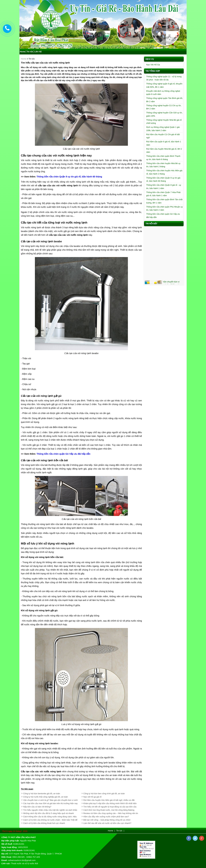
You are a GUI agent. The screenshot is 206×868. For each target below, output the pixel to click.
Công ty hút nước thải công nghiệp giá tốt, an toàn (45, 797)
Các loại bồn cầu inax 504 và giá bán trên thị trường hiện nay (50, 803)
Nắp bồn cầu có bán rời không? (37, 807)
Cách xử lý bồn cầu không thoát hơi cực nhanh (44, 823)
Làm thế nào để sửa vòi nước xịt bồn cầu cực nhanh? (107, 823)
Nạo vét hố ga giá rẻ (92, 797)
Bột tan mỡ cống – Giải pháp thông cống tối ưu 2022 (107, 820)
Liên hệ (38, 52)
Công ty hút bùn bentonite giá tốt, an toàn (42, 793)
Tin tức (30, 52)
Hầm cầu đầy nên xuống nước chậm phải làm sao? (106, 817)
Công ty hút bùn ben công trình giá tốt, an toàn (104, 793)
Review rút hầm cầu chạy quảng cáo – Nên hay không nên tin (111, 813)
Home (23, 52)
